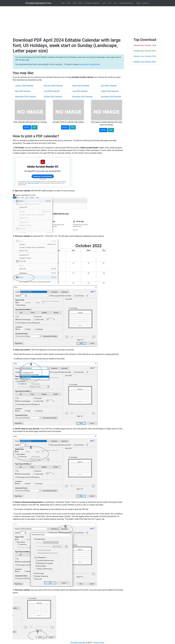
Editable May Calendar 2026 (145, 51)
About (138, 3)
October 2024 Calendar (53, 97)
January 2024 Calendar (24, 86)
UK (104, 3)
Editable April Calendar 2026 (145, 45)
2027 (69, 3)
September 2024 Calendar (25, 97)
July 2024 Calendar (80, 91)
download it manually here (89, 64)
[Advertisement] (80, 22)
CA (109, 3)
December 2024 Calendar (111, 97)
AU (115, 3)
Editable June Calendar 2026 (145, 56)
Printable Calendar (78, 643)
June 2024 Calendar (52, 91)
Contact (146, 3)
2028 (74, 3)
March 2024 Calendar (81, 86)
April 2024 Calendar (109, 86)
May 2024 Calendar (23, 91)
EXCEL (27, 127)
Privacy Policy (98, 643)
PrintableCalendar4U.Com (38, 3)
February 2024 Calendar (53, 86)
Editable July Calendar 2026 (145, 62)
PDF (34, 127)
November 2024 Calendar (82, 97)
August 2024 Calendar (110, 91)
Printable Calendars (92, 3)
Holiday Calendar (126, 3)
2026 (63, 3)
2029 (80, 3)
